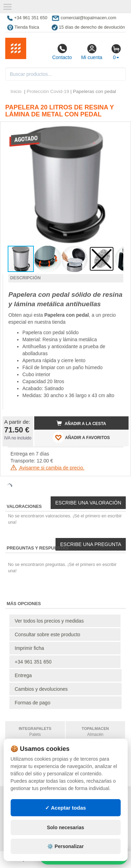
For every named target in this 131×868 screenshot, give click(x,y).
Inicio (16, 91)
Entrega (23, 675)
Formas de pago (32, 703)
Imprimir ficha (29, 648)
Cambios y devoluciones (41, 689)
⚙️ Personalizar (65, 846)
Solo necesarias (65, 827)
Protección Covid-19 (48, 91)
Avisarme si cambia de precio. (48, 468)
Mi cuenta (92, 52)
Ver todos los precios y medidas (49, 621)
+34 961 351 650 (33, 662)
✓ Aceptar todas (65, 808)
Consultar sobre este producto (48, 634)
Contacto (62, 52)
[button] (117, 130)
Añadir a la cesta (81, 423)
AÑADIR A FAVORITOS (81, 437)
